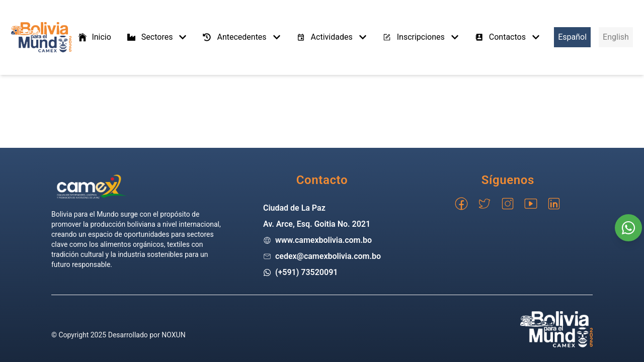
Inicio (94, 37)
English (616, 37)
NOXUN (173, 335)
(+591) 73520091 (307, 272)
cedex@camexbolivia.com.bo (328, 256)
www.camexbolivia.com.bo (324, 240)
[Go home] (92, 187)
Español (572, 37)
